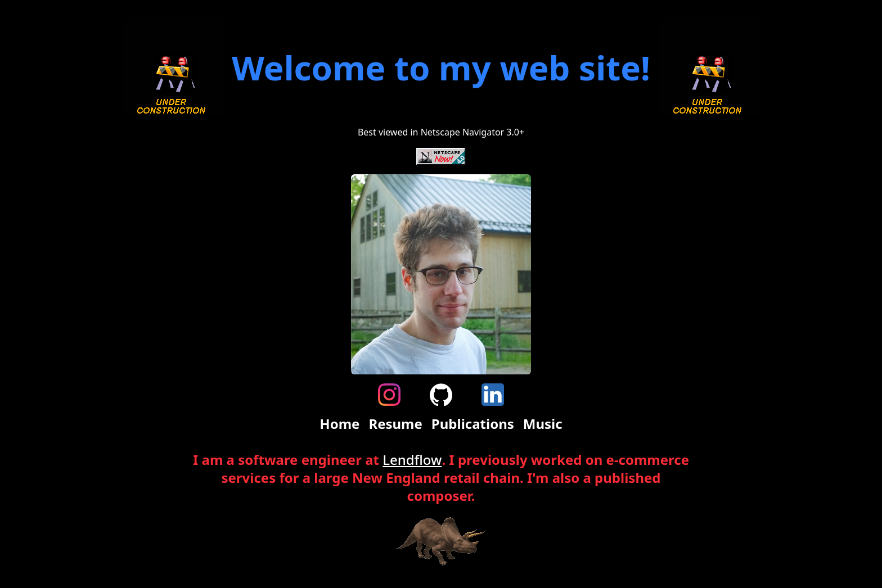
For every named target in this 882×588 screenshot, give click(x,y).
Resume (395, 424)
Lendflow (412, 460)
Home (339, 424)
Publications (473, 424)
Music (543, 424)
